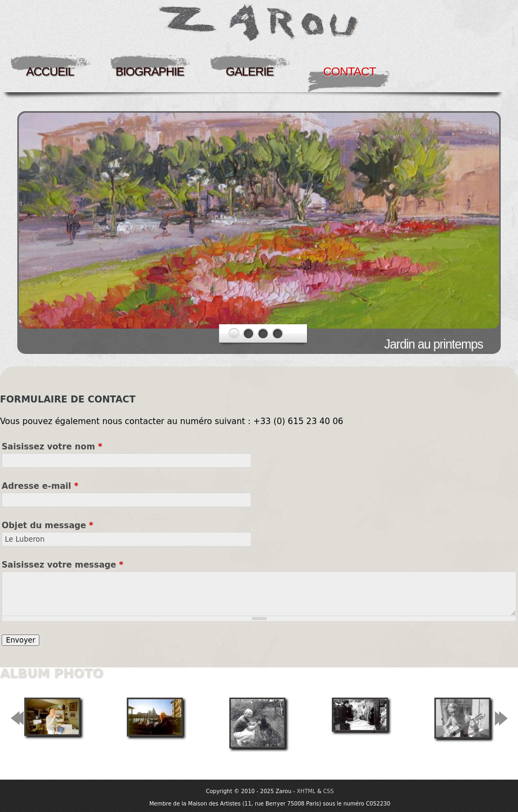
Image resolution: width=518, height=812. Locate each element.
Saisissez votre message (63, 565)
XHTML (306, 791)
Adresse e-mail (40, 486)
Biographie (150, 71)
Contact (350, 71)
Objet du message (47, 526)
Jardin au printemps (434, 344)
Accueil (50, 71)
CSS (329, 791)
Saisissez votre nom (52, 447)
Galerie (249, 71)
